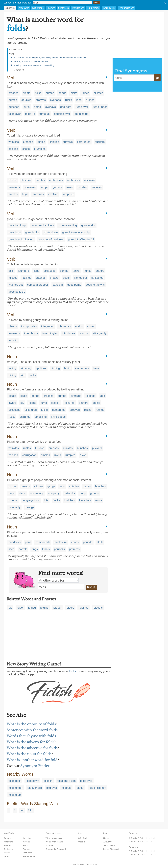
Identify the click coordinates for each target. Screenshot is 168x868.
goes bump (74, 285)
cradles (40, 180)
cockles (13, 149)
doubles (26, 100)
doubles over (62, 114)
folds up (30, 114)
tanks (76, 271)
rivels (58, 455)
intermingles (50, 333)
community (37, 493)
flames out (80, 278)
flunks (88, 271)
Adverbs (27, 842)
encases (97, 187)
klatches (70, 500)
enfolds (13, 194)
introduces (69, 333)
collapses (50, 271)
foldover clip (34, 788)
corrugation (29, 455)
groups (95, 493)
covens (13, 500)
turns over (82, 107)
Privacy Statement (111, 849)
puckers (100, 142)
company (54, 493)
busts (66, 278)
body (83, 493)
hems (37, 107)
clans (22, 493)
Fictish (73, 671)
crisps (26, 149)
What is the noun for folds (29, 754)
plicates (98, 93)
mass (99, 500)
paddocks (15, 542)
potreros (74, 549)
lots (46, 500)
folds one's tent (66, 781)
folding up (15, 795)
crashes (41, 278)
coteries (74, 486)
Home (106, 838)
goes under (88, 226)
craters (100, 271)
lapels (96, 403)
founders (23, 271)
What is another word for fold (32, 760)
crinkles (54, 142)
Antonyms (24, 8)
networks (70, 493)
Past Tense (28, 853)
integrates (47, 326)
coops (75, 542)
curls (27, 107)
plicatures (31, 410)
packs (87, 486)
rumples (70, 455)
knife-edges (58, 417)
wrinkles (14, 142)
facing (12, 368)
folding (44, 608)
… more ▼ (19, 70)
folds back (15, 781)
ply (22, 403)
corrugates (84, 142)
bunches (14, 107)
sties (12, 549)
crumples (40, 149)
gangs (51, 486)
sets (62, 486)
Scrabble (49, 845)
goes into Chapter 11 (81, 239)
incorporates (29, 326)
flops (36, 271)
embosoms (56, 180)
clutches (26, 180)
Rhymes (51, 8)
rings (12, 493)
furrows (68, 142)
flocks (56, 500)
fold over (52, 788)
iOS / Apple (83, 838)
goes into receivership (76, 232)
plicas (88, 410)
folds (61, 587)
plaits (74, 93)
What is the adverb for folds (30, 742)
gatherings (59, 410)
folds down (32, 781)
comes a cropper (38, 285)
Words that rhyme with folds (31, 736)
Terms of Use (109, 845)
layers (12, 403)
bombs (64, 271)
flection (56, 403)
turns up (44, 114)
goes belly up (17, 292)
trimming (26, 368)
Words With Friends (54, 842)
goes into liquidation (21, 239)
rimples (45, 455)
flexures (70, 403)
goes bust (15, 232)
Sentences (63, 8)
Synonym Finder (35, 766)
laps (79, 100)
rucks (69, 100)
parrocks (60, 549)
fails (11, 271)
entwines (38, 194)
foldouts (98, 608)
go (157, 78)
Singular (27, 849)
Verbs (6, 856)
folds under (16, 788)
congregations (31, 500)
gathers (57, 187)
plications (14, 410)
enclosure (61, 542)
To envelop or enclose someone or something (33, 65)
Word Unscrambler (54, 838)
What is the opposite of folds (31, 724)
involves (53, 194)
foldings (90, 396)
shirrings (25, 417)
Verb (12, 54)
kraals (46, 549)
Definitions (38, 8)
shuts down (51, 232)
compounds (43, 542)
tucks (38, 93)
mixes (91, 326)
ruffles (41, 142)
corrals (23, 549)
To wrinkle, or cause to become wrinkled (30, 61)
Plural (25, 845)
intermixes (64, 326)
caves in (58, 285)
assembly (15, 507)
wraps (44, 187)
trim (23, 375)
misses (13, 278)
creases (14, 93)
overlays (50, 107)
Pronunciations (126, 8)
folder (20, 608)
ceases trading (68, 226)
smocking (41, 417)
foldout (57, 608)
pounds (88, 542)
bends (62, 93)
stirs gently (100, 333)
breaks (54, 278)
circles (13, 486)
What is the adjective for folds (32, 748)
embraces (74, 180)
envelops (14, 187)
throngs (30, 507)
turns (44, 403)
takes (70, 187)
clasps (13, 180)
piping (12, 375)
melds (79, 326)
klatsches (85, 500)
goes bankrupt (18, 226)
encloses (90, 180)
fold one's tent (97, 788)
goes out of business (51, 239)
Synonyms (10, 8)
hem (96, 368)
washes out (16, 285)
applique (41, 368)
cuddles (83, 187)
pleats (27, 93)
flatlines (26, 278)
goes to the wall (96, 285)
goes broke (32, 232)
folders (70, 608)
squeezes (30, 187)
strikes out (98, 278)
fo (15, 810)
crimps (50, 93)
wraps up (68, 194)
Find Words (93, 8)
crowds (25, 486)
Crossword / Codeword (56, 849)
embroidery (82, 368)
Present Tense (29, 856)
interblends (31, 333)
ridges (85, 93)
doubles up (81, 114)
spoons (84, 333)
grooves (41, 100)
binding (55, 368)
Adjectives (27, 838)
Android (81, 842)
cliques (39, 486)
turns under (100, 107)
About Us (107, 842)
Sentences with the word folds (32, 730)
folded (32, 608)
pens (28, 542)
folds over (15, 114)
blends (13, 326)
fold (10, 608)
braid (67, 368)
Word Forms (109, 8)
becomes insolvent (42, 226)
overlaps (55, 100)
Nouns (7, 853)
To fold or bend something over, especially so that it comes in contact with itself (48, 58)
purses (13, 100)
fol (22, 810)
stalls (100, 542)
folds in (13, 340)
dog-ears (66, 107)
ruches (90, 100)
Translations (78, 8)
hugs (25, 194)
